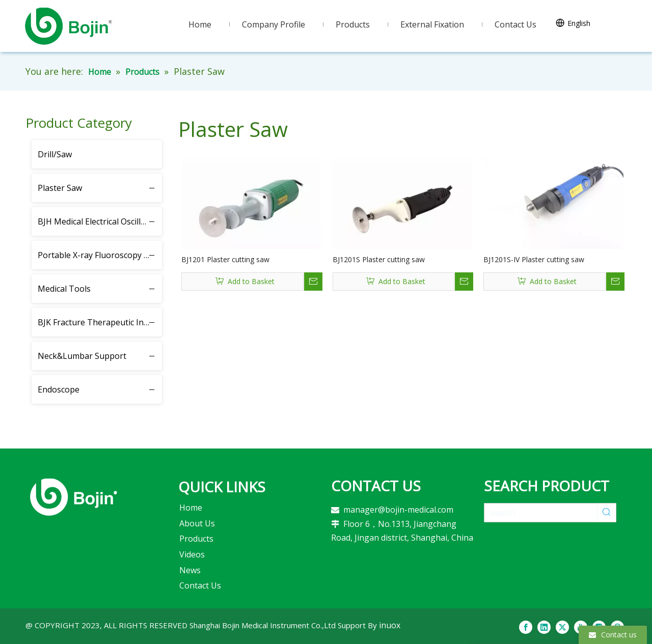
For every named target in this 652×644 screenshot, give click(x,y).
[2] (74, 497)
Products (196, 539)
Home (191, 508)
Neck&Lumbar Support (82, 356)
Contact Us (200, 585)
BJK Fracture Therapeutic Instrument (100, 322)
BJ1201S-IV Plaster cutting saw (534, 259)
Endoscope (59, 389)
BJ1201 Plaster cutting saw (225, 259)
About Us (197, 523)
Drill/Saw (55, 154)
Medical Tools (64, 289)
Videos (192, 554)
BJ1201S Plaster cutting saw (379, 259)
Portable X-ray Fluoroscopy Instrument (100, 255)
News (190, 570)
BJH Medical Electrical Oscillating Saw (100, 221)
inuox (390, 625)
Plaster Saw (60, 188)
